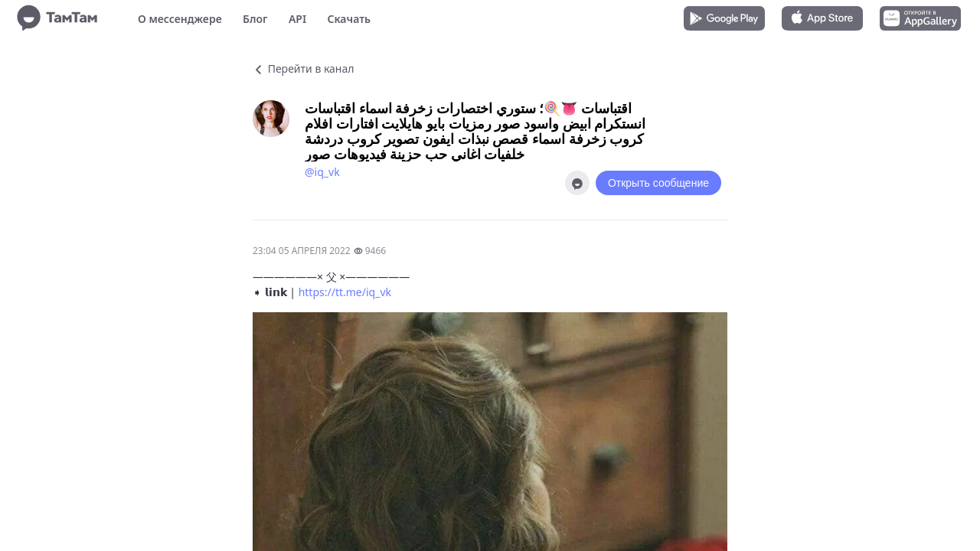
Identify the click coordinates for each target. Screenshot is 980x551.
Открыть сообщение (658, 183)
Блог (255, 19)
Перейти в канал (303, 68)
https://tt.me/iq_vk (345, 292)
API (297, 19)
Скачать (349, 19)
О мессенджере (180, 19)
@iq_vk (322, 172)
